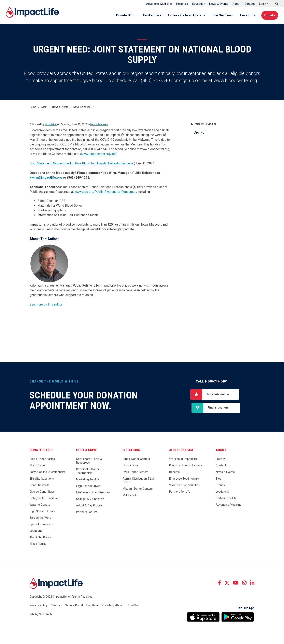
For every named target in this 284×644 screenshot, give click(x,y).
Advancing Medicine (159, 4)
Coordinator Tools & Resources (89, 461)
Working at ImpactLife (183, 459)
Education (199, 4)
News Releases (204, 124)
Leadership (223, 492)
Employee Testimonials (184, 479)
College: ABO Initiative (90, 499)
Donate (270, 15)
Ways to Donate (40, 505)
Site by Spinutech (41, 615)
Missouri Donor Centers (138, 489)
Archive (199, 133)
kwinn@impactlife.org (46, 178)
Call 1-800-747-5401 (212, 381)
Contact (250, 4)
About (236, 4)
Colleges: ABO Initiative (44, 499)
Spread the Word (40, 518)
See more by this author (46, 304)
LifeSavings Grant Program (93, 493)
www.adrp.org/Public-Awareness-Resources (105, 192)
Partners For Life (87, 512)
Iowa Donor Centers (135, 472)
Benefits (174, 472)
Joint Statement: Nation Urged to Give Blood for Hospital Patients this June (81, 163)
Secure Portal (74, 606)
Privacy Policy (38, 606)
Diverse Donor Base (42, 492)
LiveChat (134, 606)
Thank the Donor (40, 538)
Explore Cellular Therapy (186, 15)
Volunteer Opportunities (184, 485)
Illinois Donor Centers (136, 459)
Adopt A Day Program (90, 506)
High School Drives (88, 486)
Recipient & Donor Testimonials (88, 472)
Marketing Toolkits (88, 480)
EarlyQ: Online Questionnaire (48, 472)
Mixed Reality (38, 544)
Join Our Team (222, 15)
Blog (219, 479)
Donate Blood (125, 15)
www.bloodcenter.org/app (99, 154)
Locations (247, 15)
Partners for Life (180, 492)
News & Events (219, 4)
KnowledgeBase (112, 606)
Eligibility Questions (42, 479)
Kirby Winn (51, 124)
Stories (220, 485)
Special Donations (41, 525)
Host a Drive (151, 15)
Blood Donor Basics (42, 459)
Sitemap (56, 606)
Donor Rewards (39, 485)
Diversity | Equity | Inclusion (186, 466)
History (220, 459)
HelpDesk (92, 606)
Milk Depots (130, 496)
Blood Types (37, 466)
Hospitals (182, 4)
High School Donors (42, 512)
